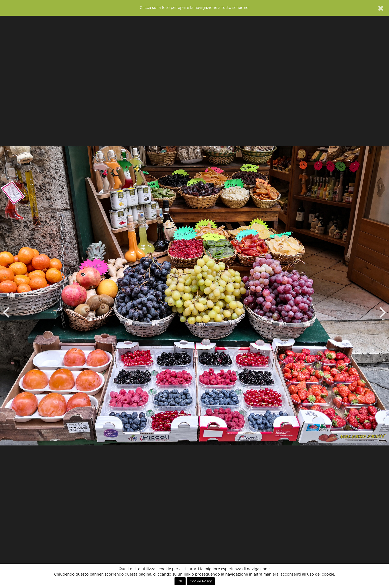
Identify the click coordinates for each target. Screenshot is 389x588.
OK (180, 581)
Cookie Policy (201, 581)
